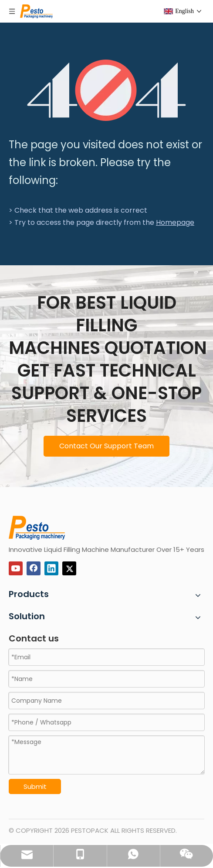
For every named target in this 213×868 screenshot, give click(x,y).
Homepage (175, 222)
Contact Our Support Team (106, 446)
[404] (106, 90)
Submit (35, 786)
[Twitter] (69, 568)
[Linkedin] (51, 568)
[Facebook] (34, 568)
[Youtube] (16, 568)
